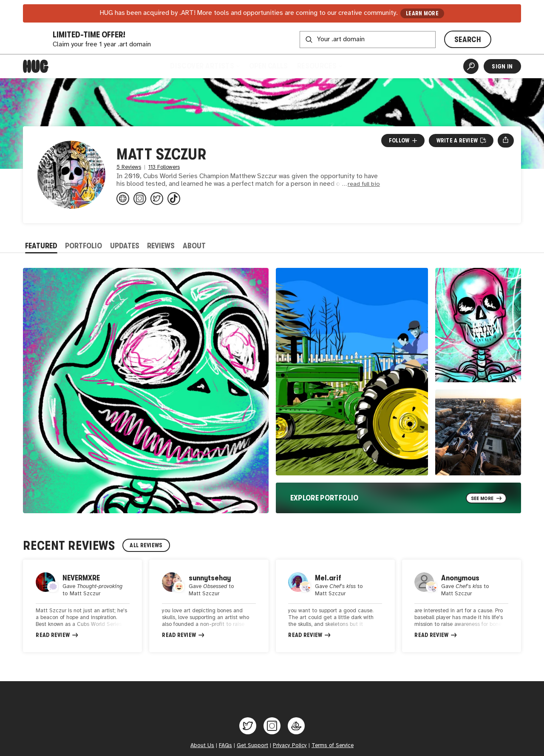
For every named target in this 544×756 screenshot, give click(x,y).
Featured (41, 246)
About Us (202, 750)
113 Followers (164, 167)
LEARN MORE (422, 13)
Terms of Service (333, 750)
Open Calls (268, 66)
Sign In (502, 66)
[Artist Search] (471, 66)
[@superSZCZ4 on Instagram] (140, 199)
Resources (319, 66)
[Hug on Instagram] (272, 730)
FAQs (225, 750)
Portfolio (84, 246)
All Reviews (146, 545)
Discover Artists (205, 66)
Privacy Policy (290, 750)
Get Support (252, 750)
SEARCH (468, 40)
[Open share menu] (506, 140)
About (194, 246)
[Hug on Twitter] (248, 730)
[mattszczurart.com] (123, 199)
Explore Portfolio (324, 498)
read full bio (364, 184)
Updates (125, 246)
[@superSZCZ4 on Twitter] (157, 199)
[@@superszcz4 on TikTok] (174, 199)
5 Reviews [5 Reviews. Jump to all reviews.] (129, 167)
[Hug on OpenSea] (296, 730)
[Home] (36, 66)
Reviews (161, 246)
